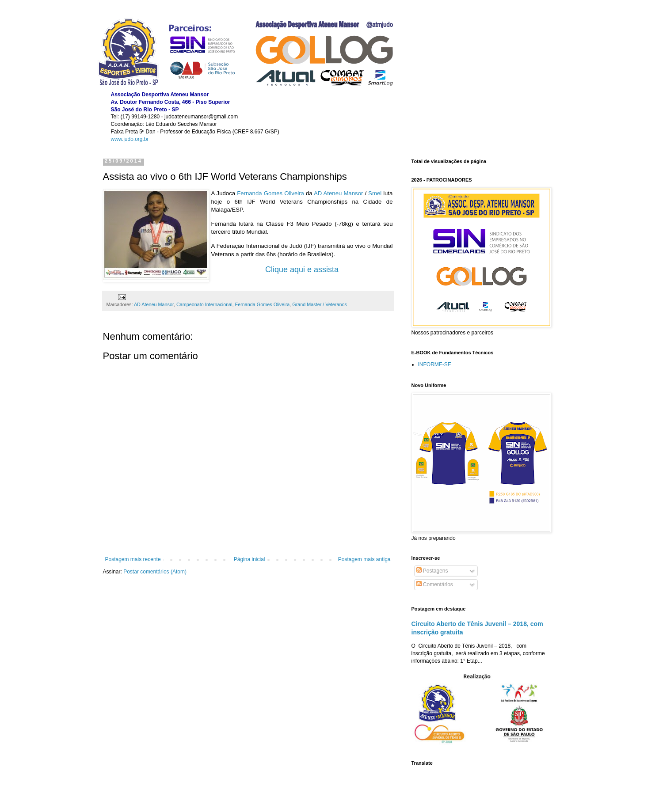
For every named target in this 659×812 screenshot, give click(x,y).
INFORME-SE (435, 364)
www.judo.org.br (130, 139)
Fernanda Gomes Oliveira (270, 193)
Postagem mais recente (133, 559)
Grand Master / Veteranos (320, 304)
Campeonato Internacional (204, 304)
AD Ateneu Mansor (338, 193)
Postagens (432, 571)
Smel (375, 193)
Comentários (435, 584)
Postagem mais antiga (364, 559)
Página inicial (250, 559)
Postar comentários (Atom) (155, 572)
